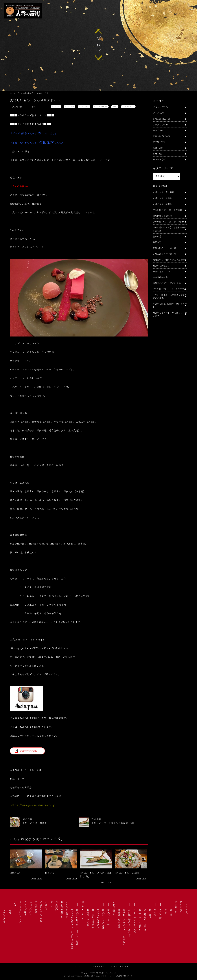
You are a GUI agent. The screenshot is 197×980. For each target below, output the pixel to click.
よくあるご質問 (67, 909)
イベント (157, 107)
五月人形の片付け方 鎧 (164, 248)
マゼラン (115, 107)
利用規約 (120, 976)
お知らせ (46, 906)
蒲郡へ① (157, 242)
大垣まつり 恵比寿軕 (163, 192)
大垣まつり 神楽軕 (162, 204)
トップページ (186, 908)
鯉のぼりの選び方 (93, 919)
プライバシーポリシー (119, 966)
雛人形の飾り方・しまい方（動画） (77, 928)
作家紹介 (57, 906)
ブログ (156, 124)
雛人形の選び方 (109, 917)
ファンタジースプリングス (101, 107)
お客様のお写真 (62, 909)
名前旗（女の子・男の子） (129, 923)
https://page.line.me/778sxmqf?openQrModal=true (39, 648)
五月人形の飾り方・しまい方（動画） (72, 930)
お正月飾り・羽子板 (145, 920)
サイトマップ (98, 966)
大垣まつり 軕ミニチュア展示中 (169, 260)
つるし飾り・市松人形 (134, 921)
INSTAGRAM (5, 916)
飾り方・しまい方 (83, 911)
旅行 (155, 154)
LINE (10, 912)
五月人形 (157, 136)
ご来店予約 (36, 907)
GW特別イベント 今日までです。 (169, 289)
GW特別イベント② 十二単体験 (168, 222)
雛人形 (171, 912)
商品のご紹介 (176, 908)
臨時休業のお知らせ (162, 216)
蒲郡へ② (157, 236)
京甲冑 (156, 142)
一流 (155, 130)
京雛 (155, 148)
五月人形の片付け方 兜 (164, 254)
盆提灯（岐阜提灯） (119, 920)
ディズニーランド (70, 107)
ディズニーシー (56, 107)
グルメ (156, 113)
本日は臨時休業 (160, 277)
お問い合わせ (31, 908)
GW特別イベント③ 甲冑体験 (167, 210)
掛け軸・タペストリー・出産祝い (124, 927)
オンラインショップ (20, 912)
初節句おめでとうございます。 (168, 283)
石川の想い (181, 907)
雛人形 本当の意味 (103, 919)
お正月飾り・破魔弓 (140, 920)
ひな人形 (157, 119)
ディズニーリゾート (84, 107)
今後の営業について (162, 271)
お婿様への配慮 (88, 917)
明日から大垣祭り (161, 266)
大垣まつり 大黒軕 (162, 198)
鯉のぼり (157, 159)
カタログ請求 (25, 908)
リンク (78, 966)
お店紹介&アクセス (41, 911)
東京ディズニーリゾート (128, 107)
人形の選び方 (114, 908)
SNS (15, 903)
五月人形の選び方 (98, 919)
